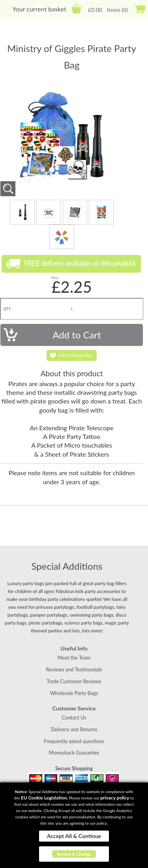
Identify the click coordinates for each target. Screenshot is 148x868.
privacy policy (115, 798)
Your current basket (39, 9)
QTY (7, 309)
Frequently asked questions (74, 741)
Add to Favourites (75, 355)
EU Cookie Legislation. (44, 798)
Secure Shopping (74, 768)
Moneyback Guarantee (74, 753)
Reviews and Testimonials (74, 669)
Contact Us (74, 717)
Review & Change (74, 854)
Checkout (140, 8)
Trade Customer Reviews (74, 681)
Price (55, 278)
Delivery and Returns (74, 729)
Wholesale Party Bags (74, 693)
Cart (76, 8)
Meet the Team (74, 658)
